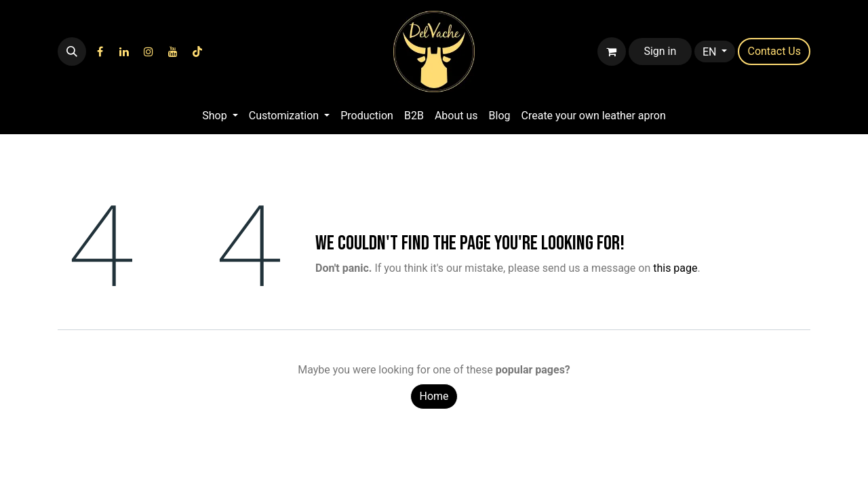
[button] (72, 52)
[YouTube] (173, 52)
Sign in (660, 51)
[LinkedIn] (124, 52)
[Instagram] (149, 52)
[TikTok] (197, 52)
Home (434, 396)
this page (675, 268)
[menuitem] (220, 116)
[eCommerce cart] (612, 52)
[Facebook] (100, 52)
